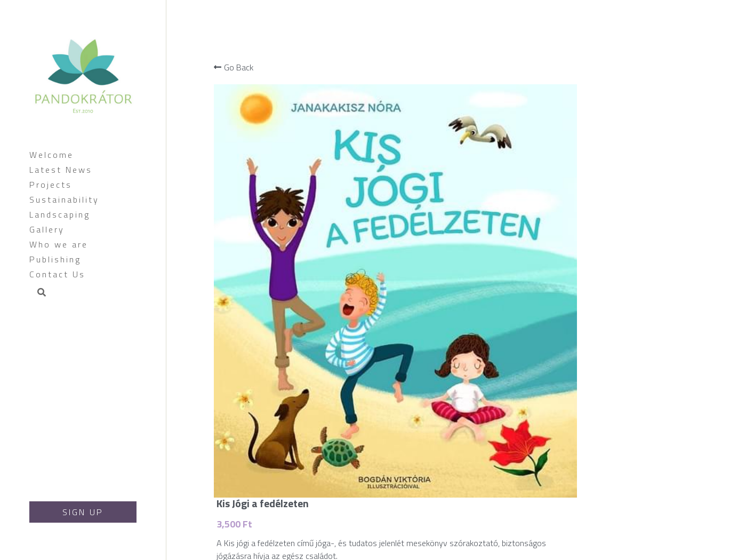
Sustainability (64, 199)
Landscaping (60, 214)
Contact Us (57, 274)
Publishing (55, 259)
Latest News (61, 170)
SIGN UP (83, 512)
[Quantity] (670, 169)
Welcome (51, 155)
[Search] (38, 293)
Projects (51, 185)
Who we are (59, 244)
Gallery (47, 229)
